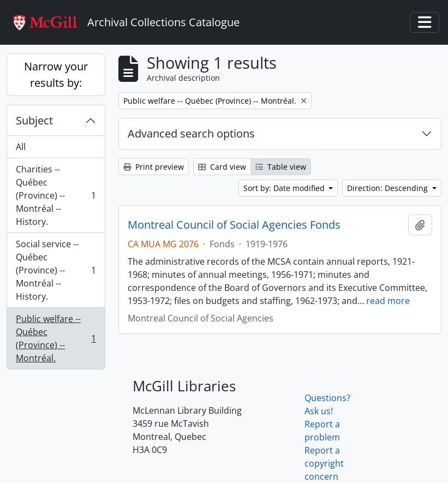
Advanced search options (191, 133)
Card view (222, 167)
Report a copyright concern (324, 463)
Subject (34, 120)
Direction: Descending (389, 188)
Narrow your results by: (56, 74)
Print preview (154, 167)
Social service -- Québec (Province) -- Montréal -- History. (56, 270)
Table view (281, 167)
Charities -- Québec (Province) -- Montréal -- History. (56, 195)
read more (388, 301)
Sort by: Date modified (285, 188)
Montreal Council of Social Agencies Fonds (234, 225)
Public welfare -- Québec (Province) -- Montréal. (56, 338)
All (21, 147)
